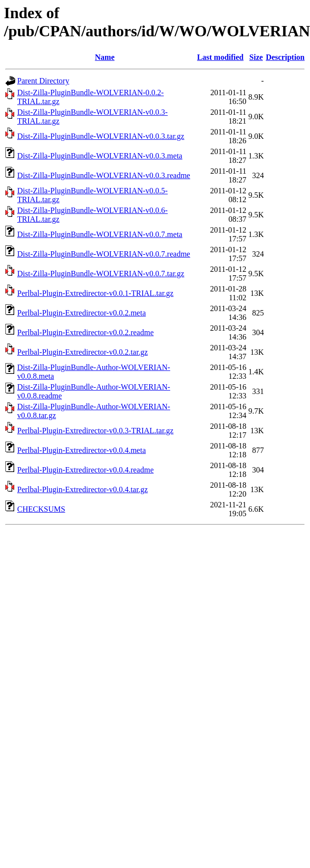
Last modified (220, 57)
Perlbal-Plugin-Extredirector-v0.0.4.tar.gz (82, 489)
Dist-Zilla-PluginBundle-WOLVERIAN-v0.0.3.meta (100, 156)
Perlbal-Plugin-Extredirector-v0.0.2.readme (85, 332)
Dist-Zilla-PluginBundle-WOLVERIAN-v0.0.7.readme (104, 254)
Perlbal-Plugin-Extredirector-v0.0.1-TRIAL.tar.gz (95, 293)
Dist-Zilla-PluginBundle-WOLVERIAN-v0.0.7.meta (100, 234)
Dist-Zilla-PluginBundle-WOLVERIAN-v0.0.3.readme (104, 175)
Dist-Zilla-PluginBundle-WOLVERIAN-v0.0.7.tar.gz (101, 274)
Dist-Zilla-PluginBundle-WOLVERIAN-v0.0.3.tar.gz (101, 136)
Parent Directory (43, 81)
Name (105, 57)
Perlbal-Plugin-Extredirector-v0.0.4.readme (85, 470)
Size (256, 57)
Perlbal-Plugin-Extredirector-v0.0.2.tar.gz (82, 352)
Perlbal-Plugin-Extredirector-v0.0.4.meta (81, 450)
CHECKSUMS (41, 509)
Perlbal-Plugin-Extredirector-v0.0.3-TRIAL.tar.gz (95, 431)
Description (285, 57)
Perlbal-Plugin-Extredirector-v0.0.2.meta (81, 313)
